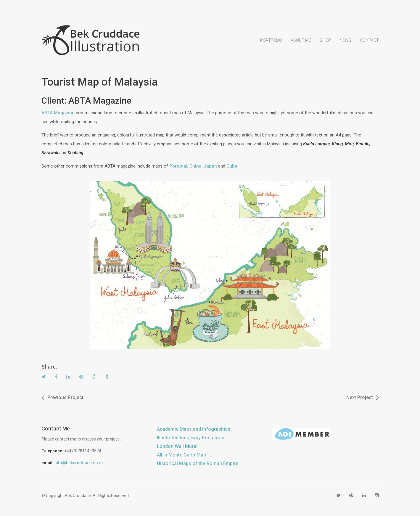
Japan (210, 166)
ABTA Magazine (58, 113)
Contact (369, 40)
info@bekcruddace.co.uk (79, 463)
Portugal (178, 166)
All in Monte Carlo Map (181, 455)
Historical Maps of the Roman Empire (198, 463)
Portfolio (271, 40)
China (195, 166)
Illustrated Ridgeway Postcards (191, 438)
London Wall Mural (177, 446)
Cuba (232, 166)
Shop (325, 40)
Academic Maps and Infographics (194, 429)
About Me (301, 40)
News (345, 40)
